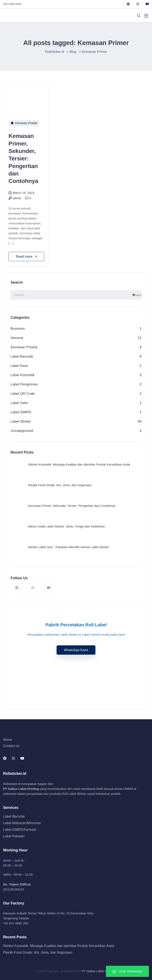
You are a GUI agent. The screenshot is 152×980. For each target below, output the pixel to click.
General (17, 338)
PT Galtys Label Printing (21, 789)
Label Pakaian (14, 836)
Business (18, 329)
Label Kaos (19, 366)
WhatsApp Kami (76, 650)
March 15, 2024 (24, 193)
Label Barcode (22, 356)
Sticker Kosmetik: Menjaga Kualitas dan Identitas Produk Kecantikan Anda (59, 946)
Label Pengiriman (24, 384)
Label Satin (19, 403)
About (8, 740)
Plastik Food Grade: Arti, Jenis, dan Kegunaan (38, 952)
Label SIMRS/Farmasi (20, 830)
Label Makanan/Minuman (22, 823)
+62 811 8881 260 (16, 923)
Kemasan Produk (26, 123)
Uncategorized (22, 431)
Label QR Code (23, 394)
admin (17, 198)
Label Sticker (21, 421)
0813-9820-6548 (12, 4)
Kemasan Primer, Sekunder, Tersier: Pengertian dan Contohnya (23, 158)
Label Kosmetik (23, 375)
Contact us (11, 746)
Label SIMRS (21, 412)
